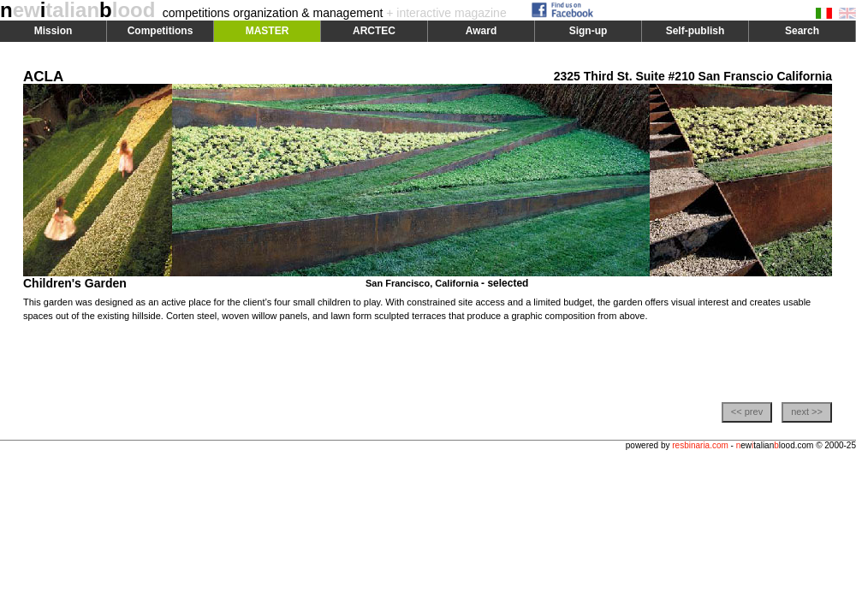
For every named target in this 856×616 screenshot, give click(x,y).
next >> (807, 412)
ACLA (43, 77)
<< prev (747, 412)
